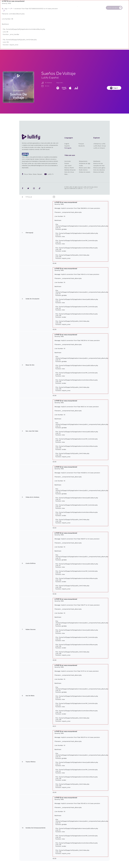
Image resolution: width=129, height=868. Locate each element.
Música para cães (85, 168)
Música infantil (69, 168)
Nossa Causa (81, 8)
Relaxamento (83, 161)
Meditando (97, 161)
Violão (81, 166)
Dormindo (68, 161)
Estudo (67, 163)
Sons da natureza (99, 170)
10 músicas (47, 83)
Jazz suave (68, 166)
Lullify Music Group (100, 146)
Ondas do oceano (85, 172)
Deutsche (82, 146)
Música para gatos (99, 168)
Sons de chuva (69, 172)
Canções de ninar (99, 166)
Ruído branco (83, 170)
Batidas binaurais (70, 170)
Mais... (66, 174)
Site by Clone (88, 189)
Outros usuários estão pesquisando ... (51, 12)
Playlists (37, 8)
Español (67, 146)
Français (81, 144)
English (67, 144)
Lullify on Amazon (99, 148)
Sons (50, 8)
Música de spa (98, 163)
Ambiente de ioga (85, 163)
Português (68, 148)
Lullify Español (50, 78)
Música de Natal (99, 172)
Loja (65, 8)
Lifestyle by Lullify (99, 144)
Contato (94, 8)
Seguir (116, 88)
